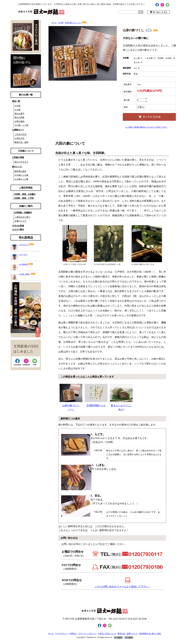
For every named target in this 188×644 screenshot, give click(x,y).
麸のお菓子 (19, 114)
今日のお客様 (18, 226)
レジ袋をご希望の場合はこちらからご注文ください (146, 127)
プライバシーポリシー (87, 634)
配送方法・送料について (128, 634)
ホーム (54, 23)
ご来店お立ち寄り (22, 217)
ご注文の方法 (20, 134)
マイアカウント (62, 634)
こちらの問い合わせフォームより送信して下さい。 (123, 586)
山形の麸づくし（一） (71, 397)
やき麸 (18, 106)
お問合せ (73, 634)
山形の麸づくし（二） (76, 23)
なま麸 (18, 110)
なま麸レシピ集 (21, 179)
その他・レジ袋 (21, 125)
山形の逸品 (19, 121)
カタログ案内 (18, 229)
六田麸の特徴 (18, 157)
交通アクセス (20, 221)
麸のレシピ (17, 167)
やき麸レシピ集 (21, 175)
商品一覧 (16, 101)
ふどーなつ (23, 254)
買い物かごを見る (158, 12)
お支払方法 (19, 138)
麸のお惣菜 (19, 117)
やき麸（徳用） (27, 274)
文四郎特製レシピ (96, 395)
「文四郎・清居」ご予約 (23, 198)
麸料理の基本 (20, 171)
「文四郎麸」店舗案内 (22, 213)
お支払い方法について (107, 634)
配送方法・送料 (21, 142)
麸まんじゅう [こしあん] (121, 397)
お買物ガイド (18, 130)
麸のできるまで (21, 162)
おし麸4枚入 (26, 264)
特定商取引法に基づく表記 (150, 634)
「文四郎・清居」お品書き (24, 194)
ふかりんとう (26, 245)
